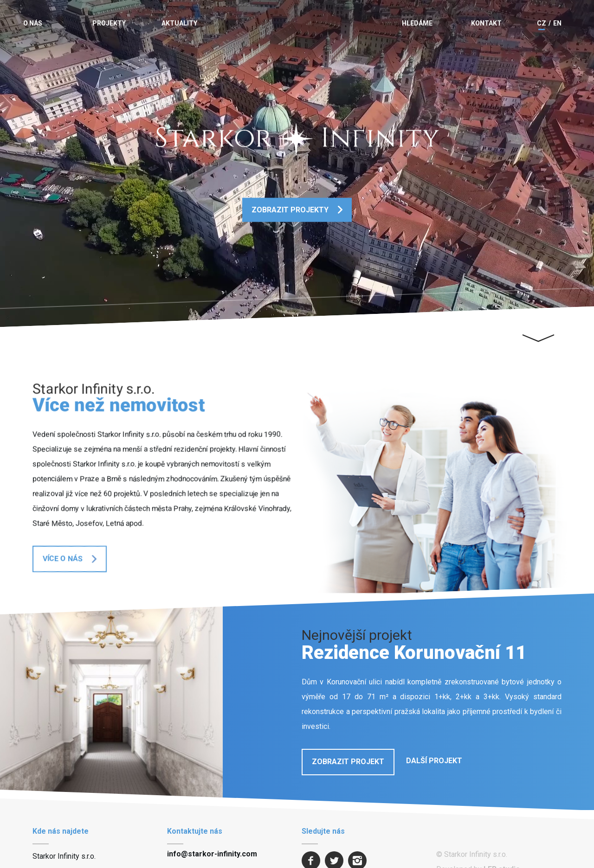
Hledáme (417, 23)
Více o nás (63, 558)
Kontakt (486, 23)
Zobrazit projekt (348, 762)
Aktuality (179, 23)
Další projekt (434, 761)
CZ (542, 23)
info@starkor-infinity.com (212, 854)
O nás (33, 23)
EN (557, 23)
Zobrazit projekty (290, 209)
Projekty (109, 23)
